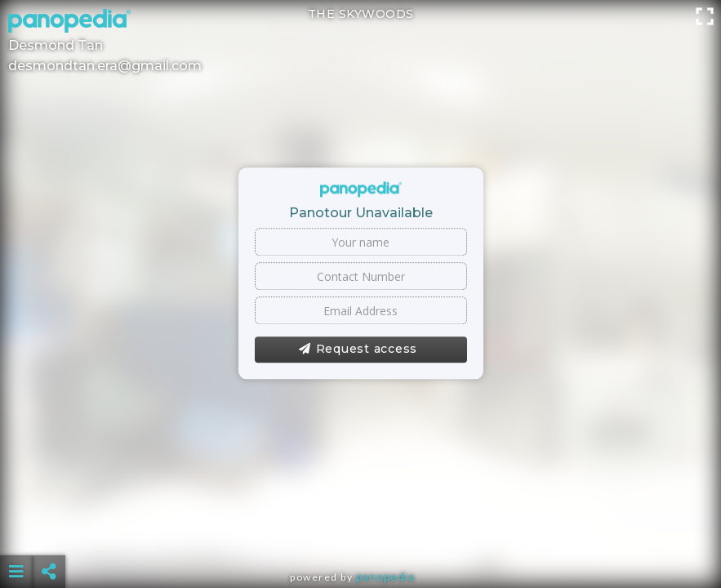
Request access (358, 350)
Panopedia (385, 577)
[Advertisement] (360, 531)
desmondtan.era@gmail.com (105, 66)
